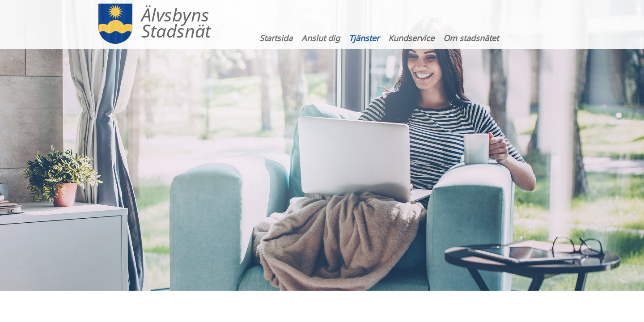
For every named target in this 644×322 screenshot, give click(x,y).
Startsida (276, 38)
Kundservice (411, 38)
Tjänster (364, 38)
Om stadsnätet (471, 38)
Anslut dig (321, 38)
